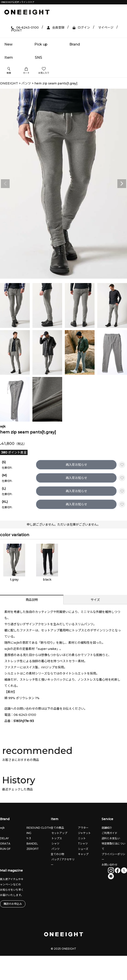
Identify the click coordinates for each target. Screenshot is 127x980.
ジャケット (84, 833)
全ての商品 (57, 828)
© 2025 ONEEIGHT (63, 949)
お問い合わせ (109, 865)
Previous (5, 184)
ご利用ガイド (109, 833)
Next (122, 184)
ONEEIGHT (9, 83)
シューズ (83, 849)
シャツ (55, 844)
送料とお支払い (111, 838)
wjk (2, 828)
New (8, 44)
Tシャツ (83, 844)
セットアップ (59, 833)
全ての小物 (57, 854)
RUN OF (5, 849)
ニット (82, 838)
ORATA (5, 844)
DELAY (4, 838)
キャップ (83, 854)
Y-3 (29, 838)
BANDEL (32, 844)
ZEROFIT (33, 849)
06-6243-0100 (25, 715)
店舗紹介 (107, 828)
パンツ (26, 83)
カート (26, 71)
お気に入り (44, 71)
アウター (83, 828)
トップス (56, 838)
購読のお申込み (13, 904)
